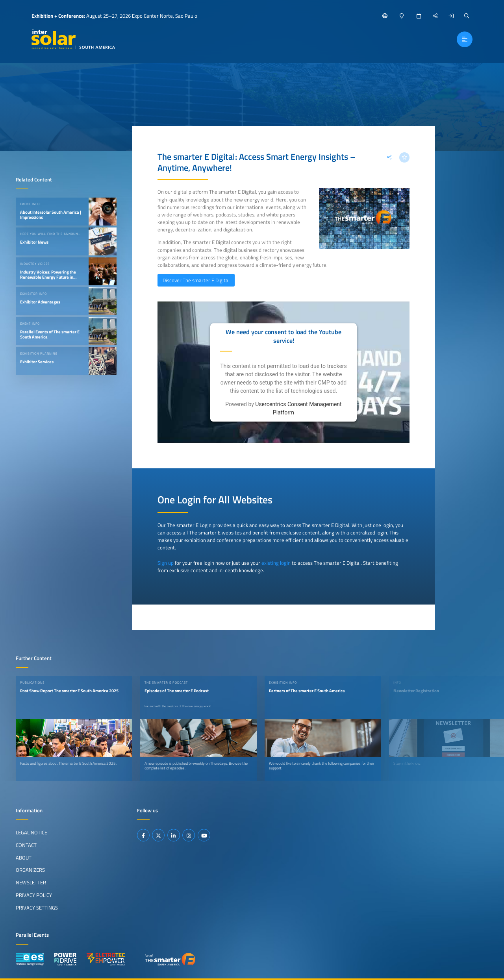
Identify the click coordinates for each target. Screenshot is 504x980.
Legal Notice (31, 832)
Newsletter (31, 882)
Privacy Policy (34, 895)
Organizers (30, 870)
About (24, 858)
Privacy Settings (37, 908)
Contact (26, 845)
